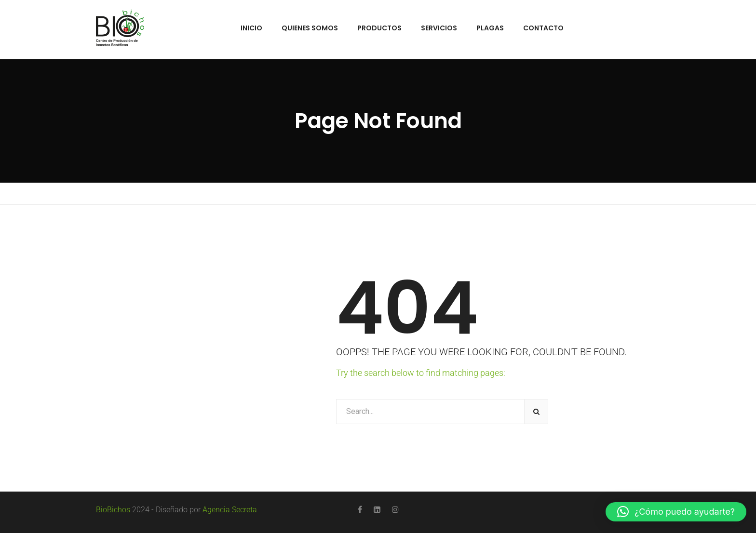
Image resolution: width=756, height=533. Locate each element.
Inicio (251, 28)
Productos (379, 28)
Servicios (439, 28)
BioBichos (113, 510)
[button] (676, 512)
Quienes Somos (310, 28)
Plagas (490, 28)
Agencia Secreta (230, 510)
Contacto (543, 28)
